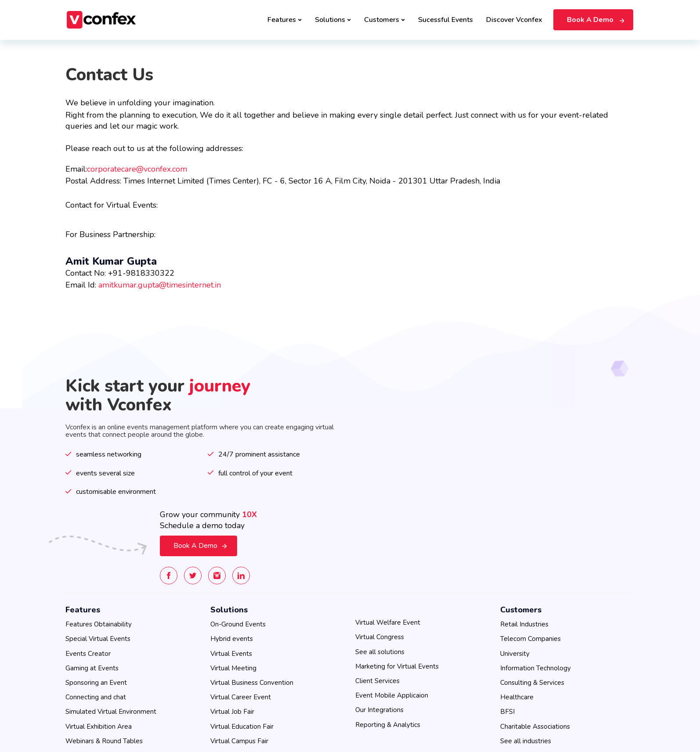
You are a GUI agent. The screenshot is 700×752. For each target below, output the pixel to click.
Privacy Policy (134, 721)
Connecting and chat (96, 621)
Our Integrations (379, 633)
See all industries (526, 664)
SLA (281, 721)
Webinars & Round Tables (104, 664)
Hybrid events (232, 563)
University (515, 577)
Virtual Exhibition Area (99, 650)
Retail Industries (524, 548)
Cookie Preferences (187, 721)
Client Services (377, 604)
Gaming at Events (92, 592)
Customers (384, 20)
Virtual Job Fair (232, 635)
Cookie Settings (521, 679)
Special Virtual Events (98, 563)
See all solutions (380, 576)
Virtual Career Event (241, 621)
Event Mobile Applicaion (392, 619)
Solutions (333, 20)
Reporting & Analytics (388, 648)
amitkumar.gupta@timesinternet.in (160, 288)
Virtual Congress (380, 561)
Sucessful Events (446, 20)
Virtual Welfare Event (388, 547)
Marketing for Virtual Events (397, 590)
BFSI (507, 635)
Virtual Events (231, 577)
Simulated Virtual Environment (111, 635)
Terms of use (90, 721)
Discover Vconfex (514, 20)
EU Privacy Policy (245, 721)
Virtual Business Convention (252, 606)
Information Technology (536, 592)
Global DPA (310, 721)
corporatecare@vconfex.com (137, 170)
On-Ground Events (238, 548)
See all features (89, 679)
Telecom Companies (530, 563)
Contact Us (415, 721)
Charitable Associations (535, 650)
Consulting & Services (532, 606)
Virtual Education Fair (242, 650)
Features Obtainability (99, 548)
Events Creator (88, 577)
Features (285, 20)
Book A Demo (595, 20)
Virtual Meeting (233, 592)
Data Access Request (363, 721)
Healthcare (517, 621)
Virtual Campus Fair (239, 664)
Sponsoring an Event (96, 606)
